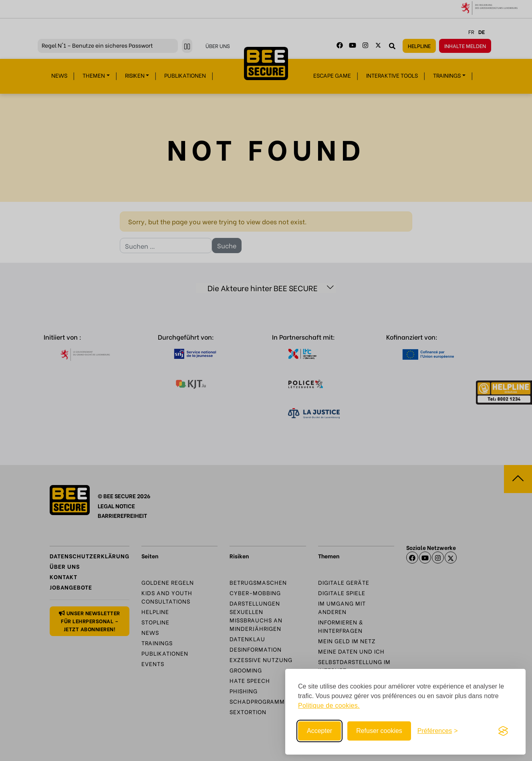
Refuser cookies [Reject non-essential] (379, 731)
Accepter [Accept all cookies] (319, 731)
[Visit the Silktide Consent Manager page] (503, 731)
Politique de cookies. (329, 706)
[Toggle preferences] (438, 731)
